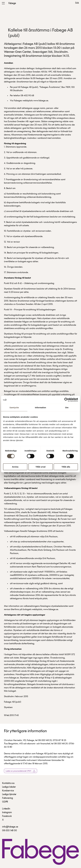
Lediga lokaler (9, 787)
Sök (77, 3)
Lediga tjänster (9, 794)
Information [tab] (40, 407)
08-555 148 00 (9, 831)
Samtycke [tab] (14, 407)
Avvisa (15, 467)
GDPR (5, 802)
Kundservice (8, 791)
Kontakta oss (8, 783)
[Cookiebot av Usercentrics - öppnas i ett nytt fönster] (66, 400)
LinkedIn (6, 809)
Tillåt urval (41, 467)
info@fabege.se (10, 827)
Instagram (7, 813)
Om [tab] (67, 407)
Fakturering (8, 798)
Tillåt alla (66, 467)
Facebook (7, 816)
